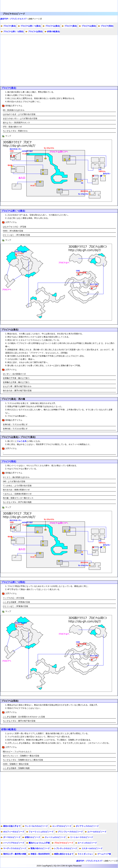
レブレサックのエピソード (66, 848)
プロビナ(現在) (107, 26)
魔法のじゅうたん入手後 (39, 843)
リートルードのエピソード (82, 837)
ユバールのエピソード (97, 832)
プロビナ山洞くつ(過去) (31, 26)
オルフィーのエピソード (14, 832)
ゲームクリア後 (104, 854)
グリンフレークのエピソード (70, 832)
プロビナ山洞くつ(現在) (13, 32)
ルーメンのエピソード (87, 843)
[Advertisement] (59, 61)
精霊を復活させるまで (64, 854)
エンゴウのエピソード (62, 826)
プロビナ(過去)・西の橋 (13, 399)
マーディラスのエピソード (15, 848)
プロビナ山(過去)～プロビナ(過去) (18, 437)
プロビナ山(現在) (35, 32)
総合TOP (4, 19)
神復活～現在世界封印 (40, 854)
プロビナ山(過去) (53, 26)
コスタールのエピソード (92, 848)
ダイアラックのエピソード (87, 826)
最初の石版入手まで (12, 826)
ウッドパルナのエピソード (36, 826)
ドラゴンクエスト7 (18, 19)
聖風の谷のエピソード (40, 848)
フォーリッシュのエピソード (41, 832)
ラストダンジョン (85, 854)
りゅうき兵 (22, 441)
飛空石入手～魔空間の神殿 (15, 854)
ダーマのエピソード (12, 837)
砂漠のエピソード (32, 837)
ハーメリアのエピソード (14, 843)
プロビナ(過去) (10, 26)
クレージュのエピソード (55, 837)
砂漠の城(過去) (54, 32)
